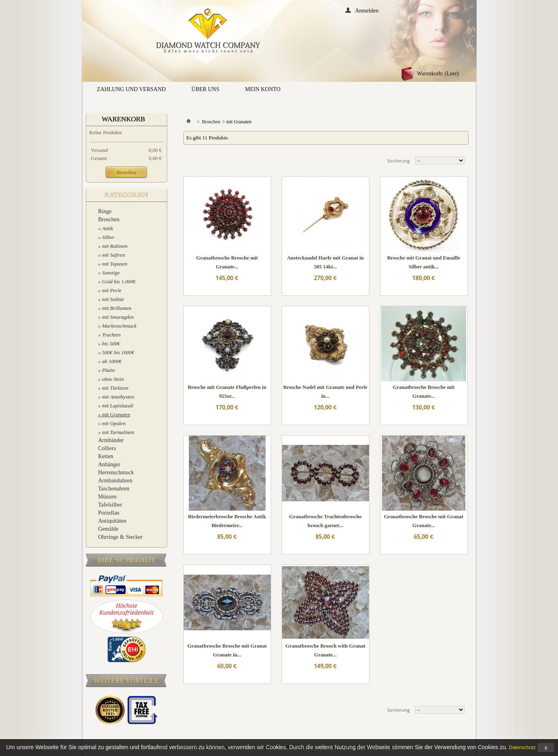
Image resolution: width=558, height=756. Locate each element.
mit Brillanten (117, 308)
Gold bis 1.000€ (119, 281)
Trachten (111, 335)
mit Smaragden (118, 317)
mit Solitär (113, 299)
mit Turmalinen (118, 432)
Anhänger (109, 464)
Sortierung (398, 161)
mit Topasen (115, 264)
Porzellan (109, 513)
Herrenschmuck (116, 472)
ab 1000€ (112, 361)
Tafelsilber (110, 505)
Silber (108, 237)
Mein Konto (263, 89)
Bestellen (126, 172)
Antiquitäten (112, 521)
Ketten (106, 456)
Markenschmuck (119, 326)
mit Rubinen (115, 246)
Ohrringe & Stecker (120, 537)
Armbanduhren (115, 481)
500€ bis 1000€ (118, 352)
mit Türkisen (115, 388)
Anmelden (367, 10)
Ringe (105, 211)
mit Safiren (113, 255)
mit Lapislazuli (118, 406)
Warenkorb (124, 119)
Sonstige (111, 273)
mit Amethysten (118, 397)
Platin (108, 370)
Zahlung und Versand (132, 89)
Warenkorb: (438, 74)
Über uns (205, 89)
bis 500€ (111, 344)
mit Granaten (116, 414)
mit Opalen (114, 423)
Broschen (109, 219)
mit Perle (112, 290)
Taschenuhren (114, 489)
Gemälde (109, 529)
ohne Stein (113, 379)
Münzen (108, 497)
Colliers (107, 448)
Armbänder (111, 440)
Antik (107, 228)
